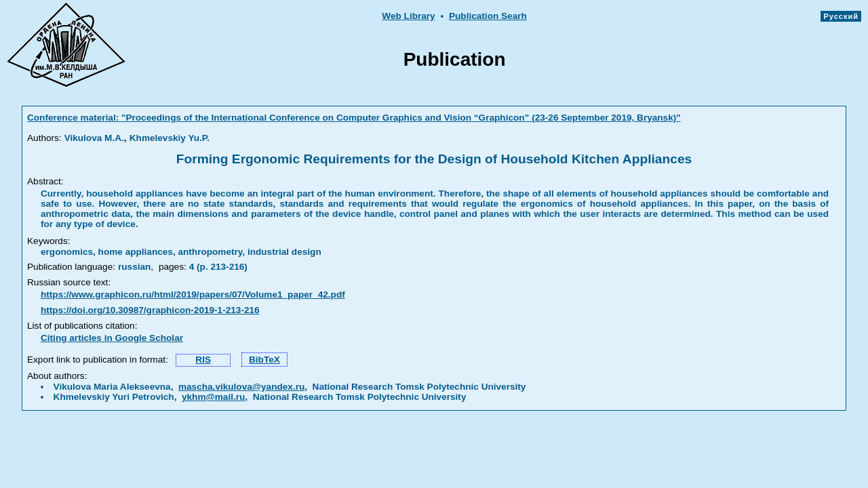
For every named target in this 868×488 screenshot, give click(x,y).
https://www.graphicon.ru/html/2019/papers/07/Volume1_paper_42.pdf (193, 294)
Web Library (408, 16)
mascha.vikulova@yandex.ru (241, 387)
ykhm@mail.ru (213, 397)
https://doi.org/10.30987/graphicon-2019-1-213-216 (150, 310)
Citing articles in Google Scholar (112, 338)
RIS (203, 360)
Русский (841, 16)
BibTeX (264, 360)
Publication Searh (488, 16)
